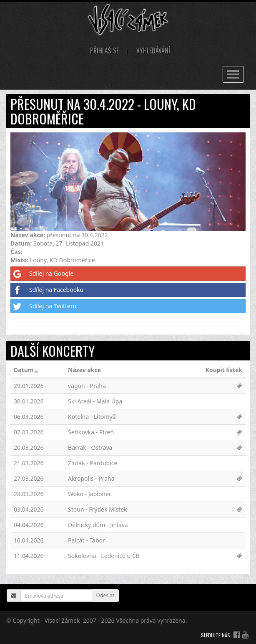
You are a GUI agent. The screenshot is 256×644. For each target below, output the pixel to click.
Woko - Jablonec (90, 494)
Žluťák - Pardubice (93, 463)
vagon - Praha (87, 386)
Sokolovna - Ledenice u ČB (104, 556)
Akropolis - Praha (91, 478)
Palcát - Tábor (87, 540)
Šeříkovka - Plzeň (91, 432)
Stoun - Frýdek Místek (98, 509)
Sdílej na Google (42, 274)
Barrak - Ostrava (90, 448)
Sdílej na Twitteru (44, 306)
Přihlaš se (104, 51)
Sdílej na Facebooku (47, 290)
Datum (26, 370)
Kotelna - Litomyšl (92, 417)
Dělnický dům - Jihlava (98, 525)
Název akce (84, 370)
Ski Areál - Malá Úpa (95, 401)
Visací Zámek (62, 620)
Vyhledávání (153, 51)
